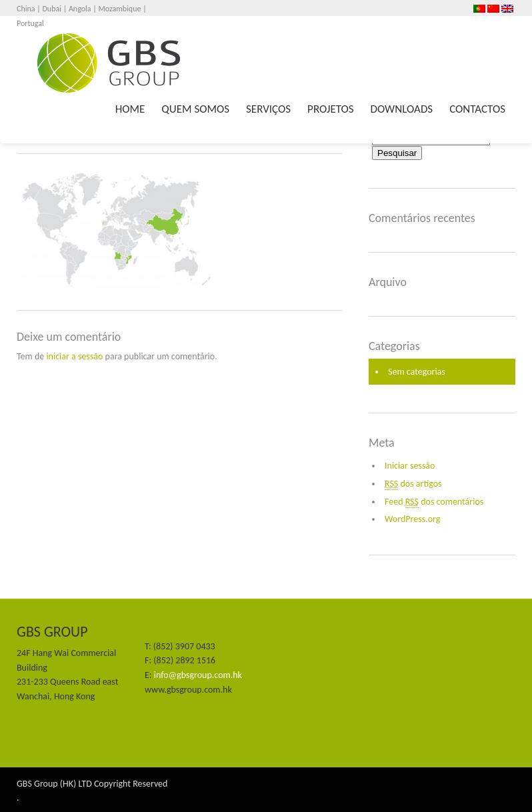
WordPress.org (412, 519)
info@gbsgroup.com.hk (198, 675)
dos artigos (413, 484)
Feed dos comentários (434, 502)
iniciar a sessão (74, 356)
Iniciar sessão (410, 466)
